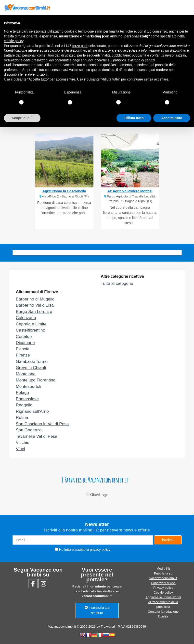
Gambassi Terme (32, 362)
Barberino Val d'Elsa (35, 305)
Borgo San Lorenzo (34, 312)
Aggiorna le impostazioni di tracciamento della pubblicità (163, 602)
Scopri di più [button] (22, 118)
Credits (163, 616)
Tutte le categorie (117, 283)
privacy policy (100, 549)
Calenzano (26, 318)
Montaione (26, 374)
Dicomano (25, 343)
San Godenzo (29, 430)
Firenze (23, 355)
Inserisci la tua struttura (97, 610)
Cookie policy (163, 592)
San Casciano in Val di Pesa (42, 424)
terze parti (80, 46)
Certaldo (24, 337)
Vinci (20, 449)
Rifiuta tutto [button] (134, 118)
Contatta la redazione (163, 612)
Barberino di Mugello (35, 299)
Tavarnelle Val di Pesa (37, 436)
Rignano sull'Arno (32, 411)
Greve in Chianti (31, 368)
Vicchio (23, 443)
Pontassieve (27, 399)
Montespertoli (29, 386)
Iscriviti (168, 540)
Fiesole (23, 349)
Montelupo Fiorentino (36, 380)
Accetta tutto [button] (172, 118)
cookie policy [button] (14, 41)
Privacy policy (163, 588)
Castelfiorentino (31, 330)
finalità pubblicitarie (115, 55)
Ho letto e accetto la (83, 549)
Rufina (22, 418)
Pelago (23, 393)
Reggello (24, 405)
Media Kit (163, 569)
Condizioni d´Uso (163, 583)
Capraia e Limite (31, 324)
